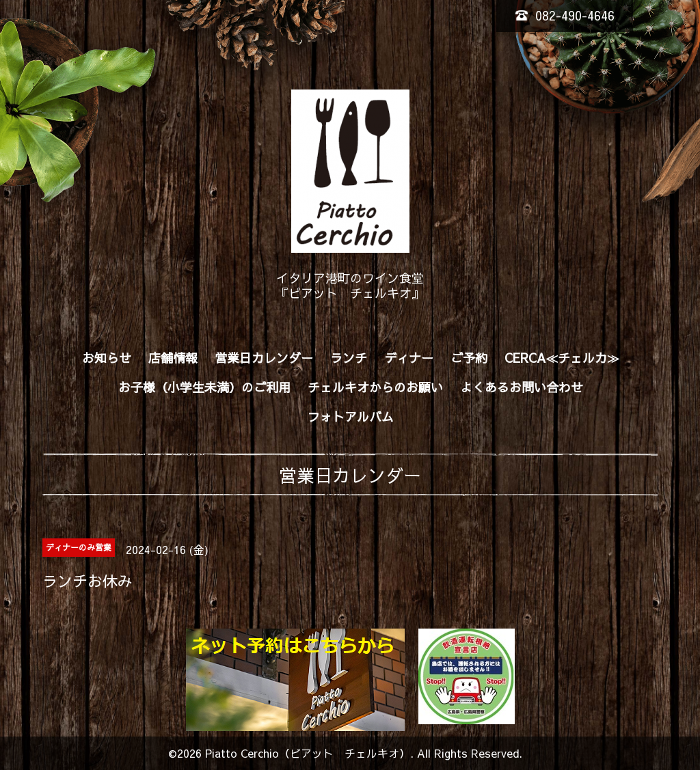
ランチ (349, 358)
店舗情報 (173, 358)
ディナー (409, 358)
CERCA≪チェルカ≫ (562, 358)
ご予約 (469, 358)
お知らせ (107, 358)
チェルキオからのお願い (375, 387)
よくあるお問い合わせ (522, 387)
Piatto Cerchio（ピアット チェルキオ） (308, 753)
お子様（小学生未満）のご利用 (204, 387)
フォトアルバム (351, 416)
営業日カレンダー (264, 358)
